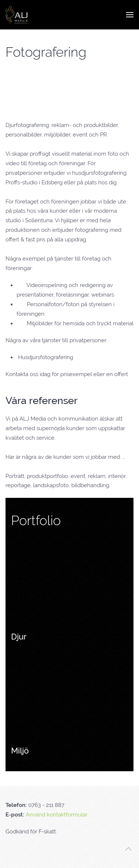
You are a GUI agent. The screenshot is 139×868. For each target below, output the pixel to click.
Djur (19, 637)
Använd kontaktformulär (57, 815)
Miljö (20, 751)
